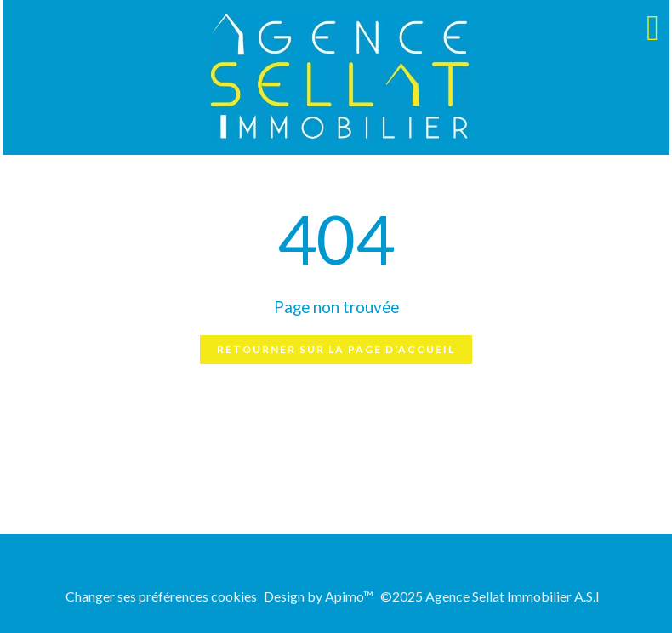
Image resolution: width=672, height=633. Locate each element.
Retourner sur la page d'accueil (336, 349)
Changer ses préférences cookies (161, 596)
